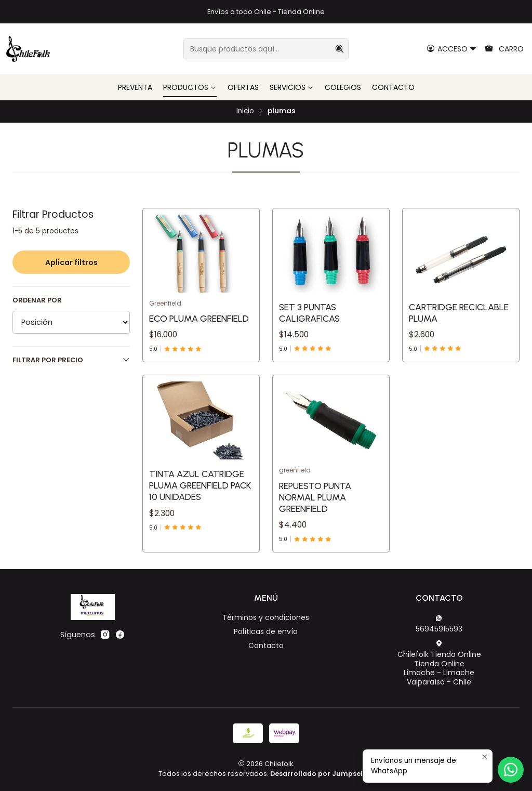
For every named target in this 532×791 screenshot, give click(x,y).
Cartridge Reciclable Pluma (459, 313)
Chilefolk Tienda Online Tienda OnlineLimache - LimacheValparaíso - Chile (439, 663)
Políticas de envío (266, 631)
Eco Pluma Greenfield (199, 318)
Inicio (245, 111)
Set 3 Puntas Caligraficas (309, 313)
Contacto (266, 645)
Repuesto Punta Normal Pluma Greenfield (315, 548)
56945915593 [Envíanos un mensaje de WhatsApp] (439, 624)
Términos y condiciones (266, 617)
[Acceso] (452, 49)
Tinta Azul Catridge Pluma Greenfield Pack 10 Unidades (200, 526)
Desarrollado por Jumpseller (321, 774)
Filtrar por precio (71, 360)
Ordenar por (37, 300)
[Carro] (504, 49)
